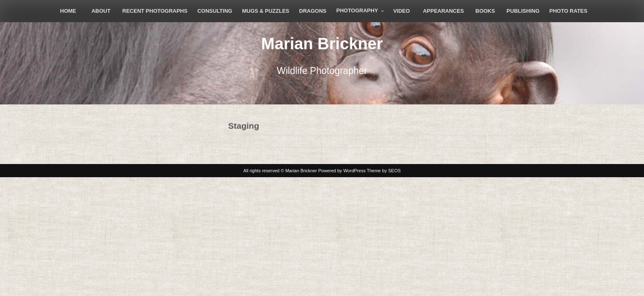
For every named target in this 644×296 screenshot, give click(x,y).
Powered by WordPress (342, 171)
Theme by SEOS (384, 171)
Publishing (523, 11)
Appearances (444, 11)
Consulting (215, 11)
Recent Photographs (155, 11)
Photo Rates (569, 11)
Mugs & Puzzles (266, 11)
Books (485, 11)
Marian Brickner (322, 44)
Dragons (313, 11)
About (101, 11)
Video (401, 11)
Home (68, 11)
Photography (357, 10)
